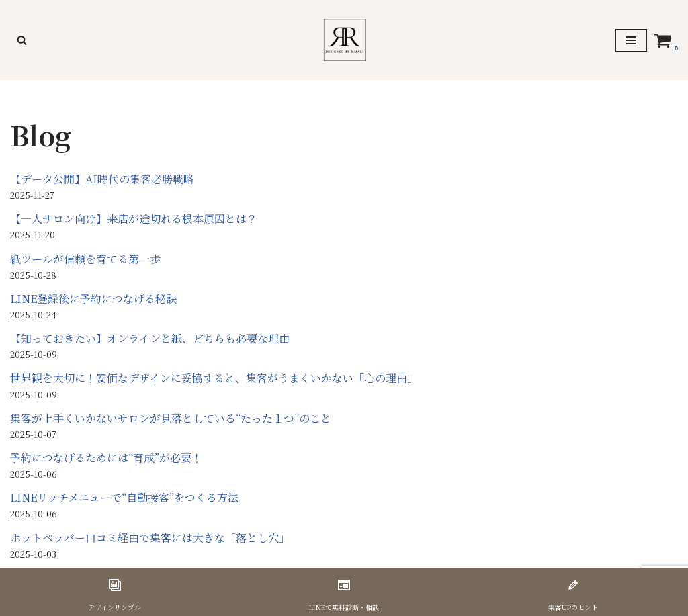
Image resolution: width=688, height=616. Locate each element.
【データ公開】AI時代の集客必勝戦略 (102, 179)
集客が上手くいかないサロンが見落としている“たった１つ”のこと (171, 418)
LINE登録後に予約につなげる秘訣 (93, 299)
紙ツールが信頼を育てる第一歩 (85, 259)
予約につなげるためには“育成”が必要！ (106, 458)
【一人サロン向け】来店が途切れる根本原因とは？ (134, 219)
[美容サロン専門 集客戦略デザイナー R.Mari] (344, 40)
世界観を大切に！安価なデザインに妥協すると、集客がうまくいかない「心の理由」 (214, 378)
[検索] (22, 40)
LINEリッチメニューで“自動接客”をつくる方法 (124, 497)
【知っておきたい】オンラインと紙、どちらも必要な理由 (150, 338)
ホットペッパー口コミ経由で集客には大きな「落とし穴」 (150, 538)
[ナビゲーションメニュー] (631, 40)
